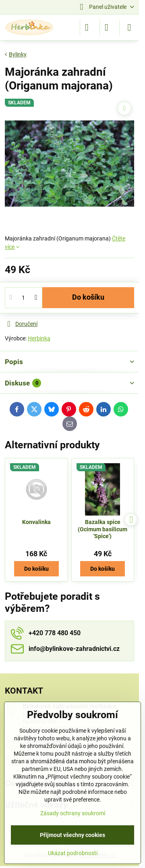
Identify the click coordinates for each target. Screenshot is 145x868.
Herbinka (39, 338)
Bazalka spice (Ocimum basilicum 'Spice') (103, 529)
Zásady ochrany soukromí (73, 813)
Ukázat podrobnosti (73, 853)
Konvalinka (36, 522)
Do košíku (88, 297)
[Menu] (129, 27)
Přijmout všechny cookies (72, 835)
